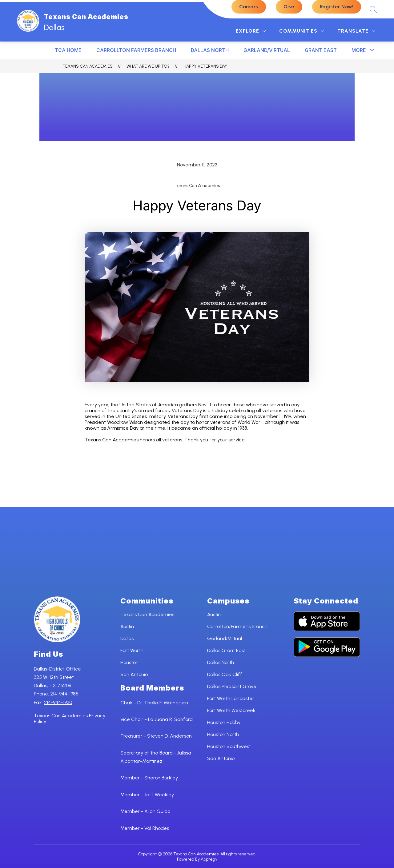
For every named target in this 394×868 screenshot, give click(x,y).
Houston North (223, 734)
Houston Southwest (229, 746)
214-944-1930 (58, 702)
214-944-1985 (64, 694)
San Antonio (134, 674)
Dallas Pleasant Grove (232, 686)
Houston (129, 662)
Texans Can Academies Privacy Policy (70, 719)
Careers (249, 7)
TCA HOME (68, 50)
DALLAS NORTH (210, 50)
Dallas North (221, 662)
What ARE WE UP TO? (148, 66)
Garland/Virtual (267, 50)
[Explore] (251, 31)
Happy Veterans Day (205, 66)
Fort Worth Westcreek (231, 710)
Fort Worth (132, 650)
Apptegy (209, 859)
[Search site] (373, 9)
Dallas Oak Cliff (225, 674)
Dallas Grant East (226, 650)
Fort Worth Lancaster (231, 698)
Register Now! (337, 7)
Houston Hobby (224, 722)
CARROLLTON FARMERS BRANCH (136, 50)
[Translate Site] (356, 31)
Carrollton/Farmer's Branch (237, 626)
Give (289, 7)
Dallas (127, 638)
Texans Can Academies (88, 66)
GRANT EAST (321, 50)
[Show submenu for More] (359, 50)
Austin (127, 626)
